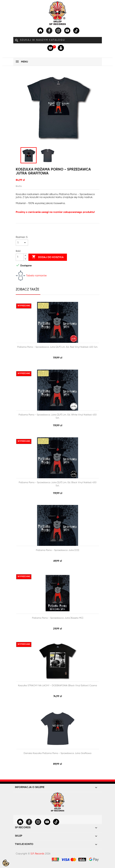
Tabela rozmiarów (31, 276)
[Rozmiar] (22, 243)
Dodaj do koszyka (48, 257)
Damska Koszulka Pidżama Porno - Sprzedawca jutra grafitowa (57, 753)
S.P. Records (37, 854)
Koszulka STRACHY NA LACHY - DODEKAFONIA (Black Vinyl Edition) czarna (57, 686)
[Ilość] (20, 257)
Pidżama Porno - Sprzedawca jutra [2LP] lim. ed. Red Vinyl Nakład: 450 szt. (57, 347)
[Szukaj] (58, 40)
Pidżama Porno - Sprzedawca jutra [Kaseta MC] (58, 618)
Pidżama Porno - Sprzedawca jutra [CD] (57, 550)
